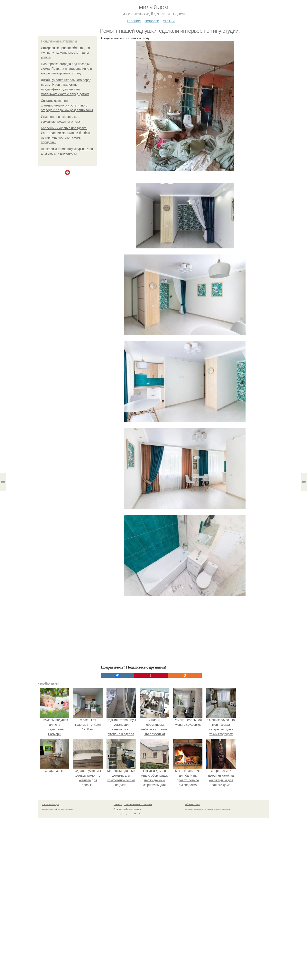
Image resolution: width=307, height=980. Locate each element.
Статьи (169, 21)
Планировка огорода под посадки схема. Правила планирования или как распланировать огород (66, 69)
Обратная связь (192, 804)
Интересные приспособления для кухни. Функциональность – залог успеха (65, 53)
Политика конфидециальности (127, 809)
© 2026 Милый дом (51, 804)
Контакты (118, 804)
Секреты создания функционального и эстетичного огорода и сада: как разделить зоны (67, 105)
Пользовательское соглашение (138, 804)
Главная (134, 21)
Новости (152, 21)
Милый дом (153, 8)
